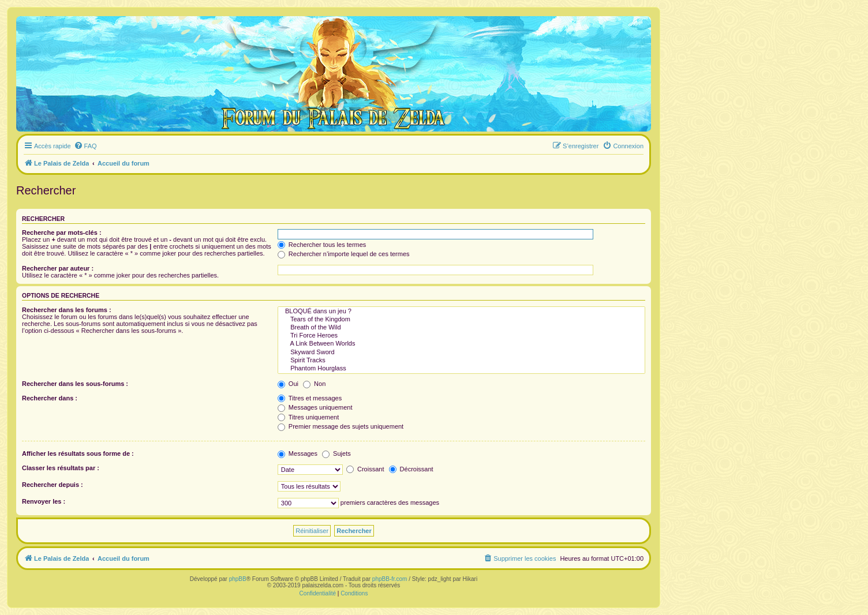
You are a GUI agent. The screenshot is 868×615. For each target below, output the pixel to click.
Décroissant (411, 469)
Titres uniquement (308, 417)
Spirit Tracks (461, 361)
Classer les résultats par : (61, 468)
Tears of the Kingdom (461, 320)
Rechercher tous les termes (322, 245)
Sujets (336, 453)
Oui (288, 384)
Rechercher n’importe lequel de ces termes (344, 254)
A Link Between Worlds (461, 344)
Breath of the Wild (461, 328)
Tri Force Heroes (461, 336)
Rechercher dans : (50, 398)
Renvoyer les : (44, 501)
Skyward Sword (461, 352)
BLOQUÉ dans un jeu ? (461, 312)
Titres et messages (310, 398)
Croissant (365, 469)
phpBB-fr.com (390, 579)
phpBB (238, 579)
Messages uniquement (315, 407)
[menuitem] (85, 146)
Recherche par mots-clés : (62, 232)
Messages (298, 453)
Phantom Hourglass (461, 369)
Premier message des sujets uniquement (341, 426)
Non (314, 384)
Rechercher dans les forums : (67, 310)
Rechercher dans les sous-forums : (75, 384)
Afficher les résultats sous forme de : (78, 453)
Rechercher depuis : (53, 485)
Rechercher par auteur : (58, 268)
